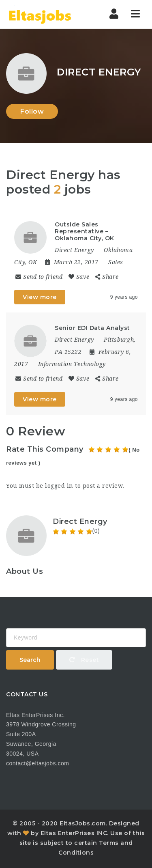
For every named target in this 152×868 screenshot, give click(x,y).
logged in (59, 486)
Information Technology (72, 364)
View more (40, 297)
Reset (84, 660)
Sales (116, 262)
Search (30, 660)
